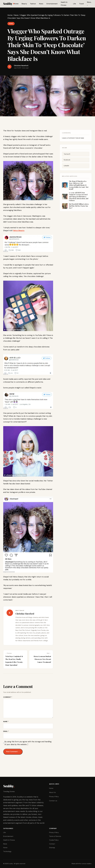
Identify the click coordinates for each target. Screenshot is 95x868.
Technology (7, 851)
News (41, 4)
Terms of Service (55, 836)
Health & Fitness (9, 840)
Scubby (9, 4)
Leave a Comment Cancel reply (73, 140)
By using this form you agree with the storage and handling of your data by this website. (28, 743)
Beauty (24, 4)
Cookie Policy (54, 840)
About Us (52, 792)
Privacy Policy (54, 797)
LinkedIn (66, 167)
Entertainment (52, 4)
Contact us (53, 801)
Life (74, 4)
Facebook (67, 162)
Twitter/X (67, 156)
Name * (6, 722)
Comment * (8, 697)
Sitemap (52, 848)
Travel (82, 4)
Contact (52, 844)
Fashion (33, 4)
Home (16, 4)
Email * (6, 731)
